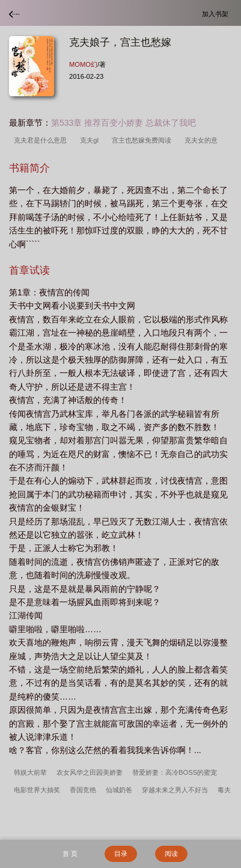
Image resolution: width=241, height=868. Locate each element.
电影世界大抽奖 (37, 790)
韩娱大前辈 (30, 772)
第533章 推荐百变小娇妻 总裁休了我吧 (124, 123)
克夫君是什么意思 (42, 140)
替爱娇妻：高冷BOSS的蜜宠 (175, 772)
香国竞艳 (83, 790)
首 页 (70, 854)
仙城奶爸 (119, 790)
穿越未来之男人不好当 (175, 790)
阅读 (171, 854)
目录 (121, 854)
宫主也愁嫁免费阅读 (143, 140)
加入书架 (217, 14)
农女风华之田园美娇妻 (90, 772)
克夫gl (91, 140)
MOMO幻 (83, 64)
